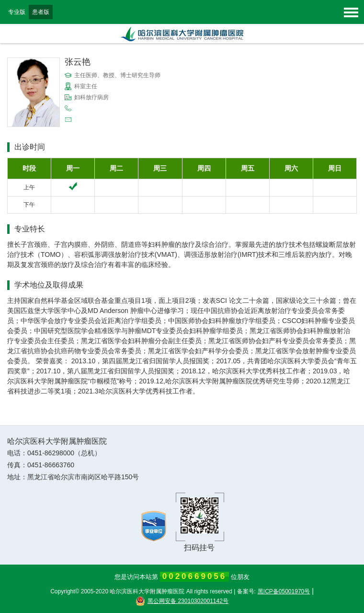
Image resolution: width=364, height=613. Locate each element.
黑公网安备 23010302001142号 (182, 601)
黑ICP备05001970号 (284, 591)
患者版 (41, 12)
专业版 (17, 12)
